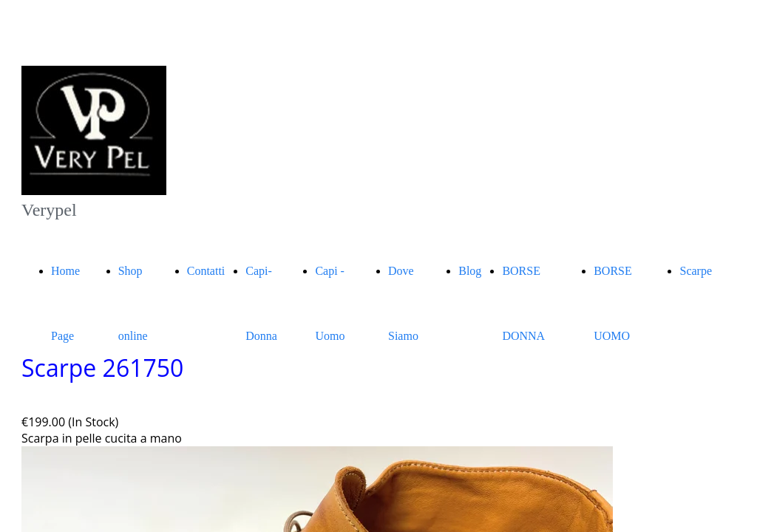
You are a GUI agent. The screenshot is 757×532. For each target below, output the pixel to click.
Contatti (206, 271)
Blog (470, 271)
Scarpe (696, 271)
